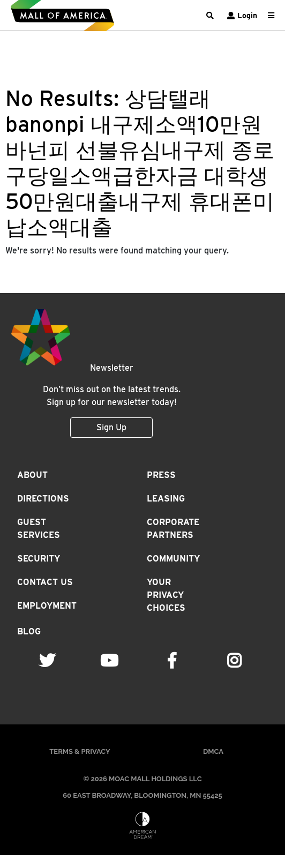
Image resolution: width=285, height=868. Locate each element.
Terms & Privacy (80, 751)
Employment (47, 606)
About (32, 475)
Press (161, 475)
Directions (43, 499)
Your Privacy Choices (166, 595)
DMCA (213, 751)
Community (173, 559)
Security (39, 559)
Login (241, 16)
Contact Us (45, 582)
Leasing (166, 499)
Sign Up (111, 427)
